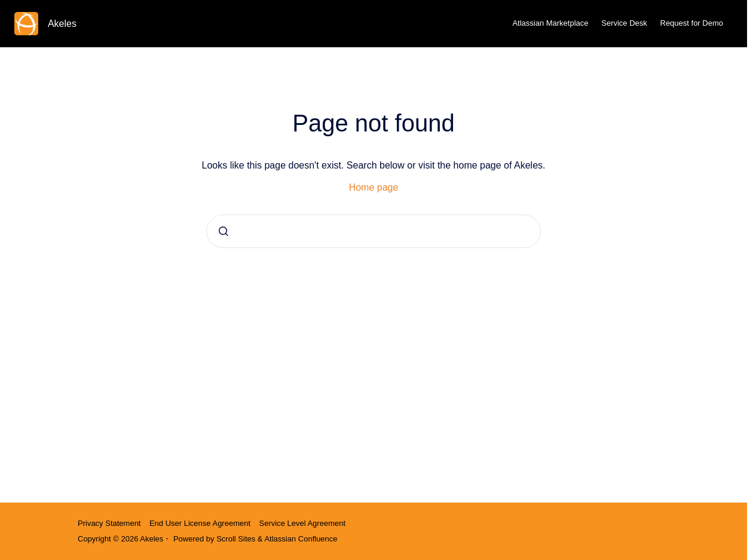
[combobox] (374, 231)
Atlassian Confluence (301, 539)
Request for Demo (692, 23)
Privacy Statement (109, 523)
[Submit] (224, 231)
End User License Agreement (200, 523)
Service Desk (624, 23)
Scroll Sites (236, 539)
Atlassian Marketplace (550, 23)
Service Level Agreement (303, 523)
